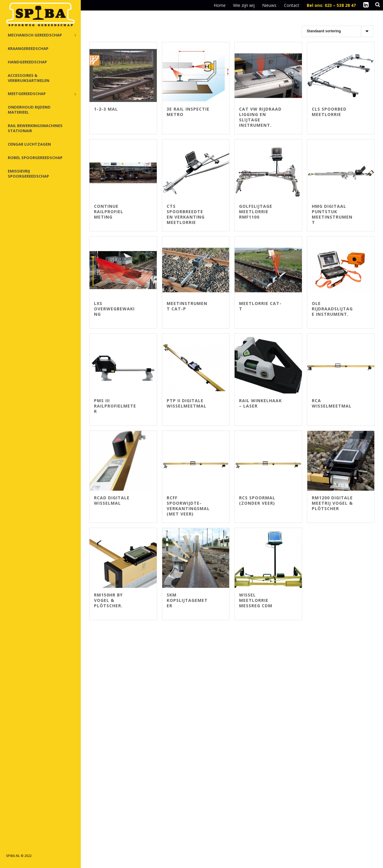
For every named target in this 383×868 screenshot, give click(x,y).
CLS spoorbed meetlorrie (329, 112)
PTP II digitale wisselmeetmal (187, 403)
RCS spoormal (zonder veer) (257, 500)
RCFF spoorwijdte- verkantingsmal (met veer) (188, 506)
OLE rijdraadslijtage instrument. (332, 309)
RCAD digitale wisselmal (112, 500)
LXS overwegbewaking (114, 309)
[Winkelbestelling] (338, 31)
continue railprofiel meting (109, 212)
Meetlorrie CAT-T (260, 306)
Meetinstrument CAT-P (187, 306)
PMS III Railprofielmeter (115, 406)
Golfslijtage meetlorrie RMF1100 (256, 212)
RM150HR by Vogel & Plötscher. (108, 600)
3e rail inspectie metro (188, 112)
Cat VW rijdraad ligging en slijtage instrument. (260, 117)
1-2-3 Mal (106, 109)
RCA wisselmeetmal (332, 403)
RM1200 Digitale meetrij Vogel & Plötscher (332, 503)
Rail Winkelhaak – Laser (260, 403)
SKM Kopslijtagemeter (187, 600)
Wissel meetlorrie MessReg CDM (256, 600)
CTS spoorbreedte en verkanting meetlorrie (186, 214)
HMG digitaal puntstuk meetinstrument (332, 214)
